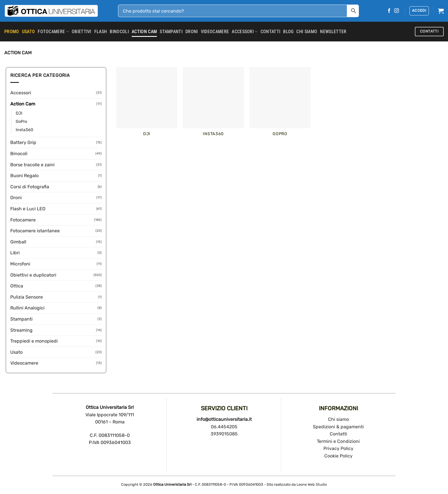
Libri (15, 253)
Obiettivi (82, 32)
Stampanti (171, 32)
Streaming (21, 330)
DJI (19, 113)
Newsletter (333, 32)
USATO (29, 32)
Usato (16, 352)
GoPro (21, 122)
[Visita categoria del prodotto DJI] (147, 105)
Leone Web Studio (312, 484)
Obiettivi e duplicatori (33, 275)
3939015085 (224, 434)
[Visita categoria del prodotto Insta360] (213, 105)
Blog (288, 32)
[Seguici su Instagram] (397, 11)
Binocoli (119, 32)
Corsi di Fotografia (30, 187)
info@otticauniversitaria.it (224, 419)
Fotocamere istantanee (35, 231)
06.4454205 (224, 427)
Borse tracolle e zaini (32, 165)
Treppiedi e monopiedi (34, 341)
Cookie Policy (338, 456)
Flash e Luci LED (28, 209)
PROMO (12, 32)
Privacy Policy (338, 448)
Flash (101, 32)
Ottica (17, 286)
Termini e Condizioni (338, 441)
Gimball (18, 242)
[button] (419, 11)
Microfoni (20, 264)
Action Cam (144, 32)
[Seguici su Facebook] (389, 11)
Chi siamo (338, 419)
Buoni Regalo (24, 176)
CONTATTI (271, 32)
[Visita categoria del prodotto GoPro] (280, 105)
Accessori (245, 32)
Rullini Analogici (27, 308)
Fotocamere (53, 32)
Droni (192, 32)
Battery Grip (23, 142)
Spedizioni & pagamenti (338, 427)
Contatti (338, 434)
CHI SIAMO (307, 32)
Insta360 (24, 130)
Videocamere (215, 32)
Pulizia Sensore (27, 297)
